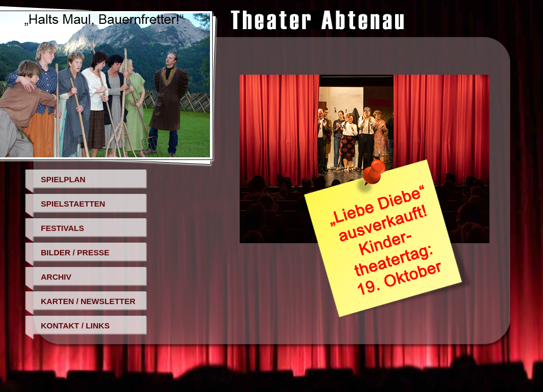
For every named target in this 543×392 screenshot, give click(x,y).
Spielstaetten (73, 204)
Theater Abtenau (317, 20)
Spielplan (63, 179)
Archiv (56, 277)
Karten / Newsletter (88, 301)
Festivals (62, 228)
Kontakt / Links (75, 326)
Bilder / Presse (75, 252)
